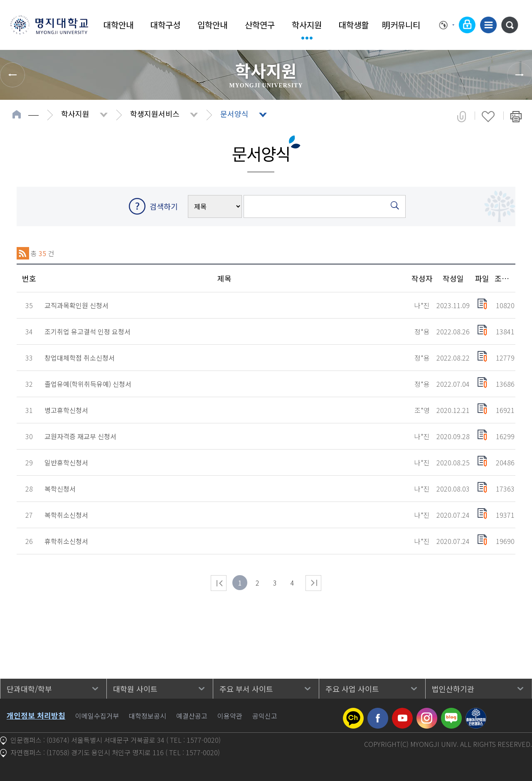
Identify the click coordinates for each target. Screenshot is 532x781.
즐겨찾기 (488, 116)
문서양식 (234, 114)
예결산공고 (192, 716)
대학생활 (354, 25)
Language (447, 25)
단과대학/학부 (29, 689)
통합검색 (510, 25)
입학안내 (212, 25)
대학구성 (165, 25)
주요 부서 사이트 (246, 689)
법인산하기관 (453, 689)
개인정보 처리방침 (36, 715)
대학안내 (118, 25)
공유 (462, 116)
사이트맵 (488, 25)
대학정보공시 (148, 716)
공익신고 (265, 716)
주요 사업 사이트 (352, 689)
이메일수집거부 (97, 716)
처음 (219, 583)
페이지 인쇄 (516, 116)
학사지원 (307, 25)
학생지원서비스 (155, 114)
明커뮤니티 (401, 25)
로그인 (467, 25)
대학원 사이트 (135, 689)
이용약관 (230, 716)
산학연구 (260, 25)
